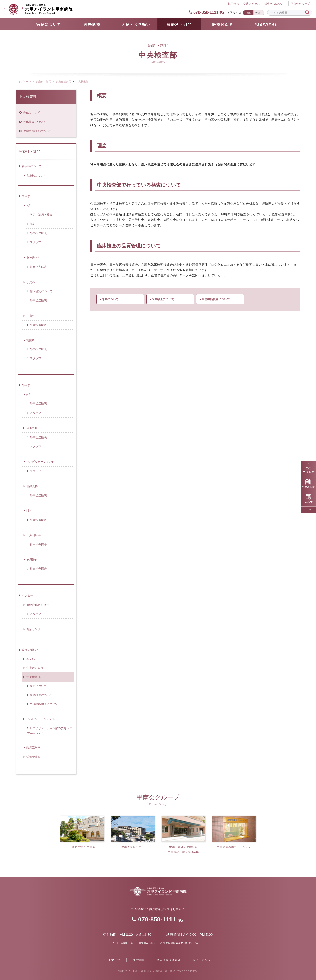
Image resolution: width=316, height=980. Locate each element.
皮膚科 (31, 316)
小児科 (31, 282)
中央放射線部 (35, 668)
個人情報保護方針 (169, 960)
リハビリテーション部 (41, 719)
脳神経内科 (33, 258)
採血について (110, 299)
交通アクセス (252, 4)
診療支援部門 (63, 82)
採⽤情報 (233, 4)
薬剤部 (31, 659)
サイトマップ (111, 960)
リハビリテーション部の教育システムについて (50, 730)
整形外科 (32, 428)
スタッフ (35, 242)
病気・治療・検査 (41, 215)
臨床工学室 (33, 748)
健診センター (35, 629)
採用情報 (139, 960)
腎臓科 (31, 340)
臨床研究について (41, 291)
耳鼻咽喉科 (33, 535)
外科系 (26, 385)
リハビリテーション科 (41, 462)
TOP (308, 510)
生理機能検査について (216, 299)
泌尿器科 (32, 560)
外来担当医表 (38, 233)
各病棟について (32, 166)
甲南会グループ (300, 4)
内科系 (26, 196)
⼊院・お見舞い (136, 25)
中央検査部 (28, 97)
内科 (29, 205)
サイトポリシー (203, 960)
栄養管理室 (33, 757)
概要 (33, 224)
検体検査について (163, 299)
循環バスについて (275, 4)
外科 (29, 394)
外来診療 (92, 25)
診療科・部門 (179, 25)
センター (27, 595)
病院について (49, 25)
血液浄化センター (38, 605)
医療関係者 (223, 25)
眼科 (29, 511)
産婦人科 (32, 486)
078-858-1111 (206, 12)
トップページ (23, 82)
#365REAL (266, 25)
